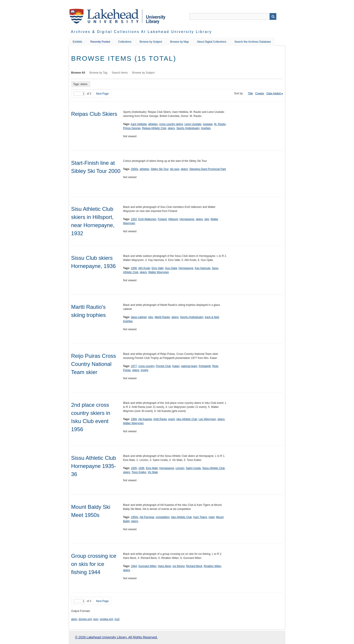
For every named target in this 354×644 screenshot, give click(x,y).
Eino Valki (158, 268)
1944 (134, 566)
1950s (134, 517)
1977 (134, 366)
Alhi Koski (144, 268)
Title (250, 93)
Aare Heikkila (139, 124)
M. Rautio (220, 124)
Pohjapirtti (205, 366)
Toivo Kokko (139, 472)
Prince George (132, 128)
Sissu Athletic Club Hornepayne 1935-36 (94, 466)
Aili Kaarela (145, 419)
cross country (146, 366)
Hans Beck (165, 566)
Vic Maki (153, 472)
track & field (212, 317)
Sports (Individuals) (188, 128)
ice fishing (178, 566)
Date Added (274, 93)
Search (273, 16)
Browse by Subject (151, 42)
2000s (134, 169)
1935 (134, 468)
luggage (208, 124)
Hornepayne (187, 219)
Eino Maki (152, 468)
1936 (134, 268)
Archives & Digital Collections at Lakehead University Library (141, 32)
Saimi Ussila (193, 468)
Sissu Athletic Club (213, 468)
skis (207, 219)
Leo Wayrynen (207, 419)
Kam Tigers (200, 517)
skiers (171, 128)
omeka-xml (106, 619)
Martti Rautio (162, 317)
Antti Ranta (160, 419)
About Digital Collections (212, 42)
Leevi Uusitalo (193, 124)
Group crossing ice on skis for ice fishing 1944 (94, 564)
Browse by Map (180, 42)
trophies (206, 128)
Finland (162, 219)
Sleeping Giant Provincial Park (208, 169)
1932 (134, 219)
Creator (260, 93)
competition (163, 517)
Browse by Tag (99, 73)
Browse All (78, 73)
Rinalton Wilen (212, 566)
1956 (134, 419)
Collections (125, 42)
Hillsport (173, 219)
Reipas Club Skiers (94, 114)
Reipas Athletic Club (154, 128)
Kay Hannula (203, 268)
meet (212, 517)
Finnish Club (163, 366)
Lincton (180, 468)
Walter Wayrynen (159, 272)
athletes (153, 124)
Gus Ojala (171, 268)
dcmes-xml (85, 619)
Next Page (102, 94)
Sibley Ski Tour (160, 169)
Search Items (120, 73)
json (96, 619)
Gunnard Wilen (147, 566)
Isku (151, 317)
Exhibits (77, 42)
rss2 (117, 619)
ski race (175, 169)
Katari (176, 366)
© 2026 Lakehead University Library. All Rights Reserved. (116, 637)
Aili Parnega (147, 517)
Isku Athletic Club (187, 419)
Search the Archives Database (253, 42)
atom (74, 619)
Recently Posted (100, 42)
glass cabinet (139, 317)
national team (189, 366)
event (171, 419)
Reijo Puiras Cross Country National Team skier (94, 364)
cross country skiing (171, 124)
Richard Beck (194, 566)
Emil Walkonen (147, 219)
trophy (145, 370)
